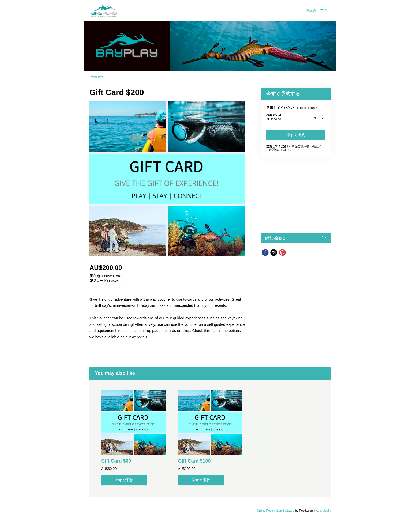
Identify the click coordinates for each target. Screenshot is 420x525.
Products (96, 77)
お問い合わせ (275, 238)
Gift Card (282, 118)
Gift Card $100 (194, 461)
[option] (133, 438)
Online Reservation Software (276, 511)
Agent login (323, 511)
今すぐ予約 (296, 135)
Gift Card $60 (116, 461)
